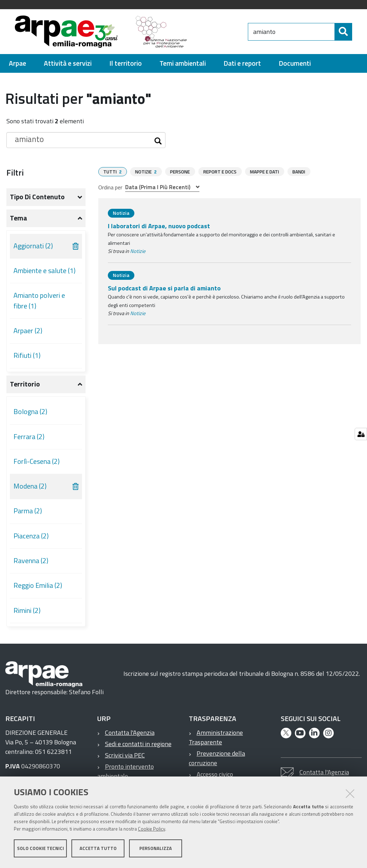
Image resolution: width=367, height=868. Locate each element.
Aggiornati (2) (33, 249)
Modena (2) (30, 489)
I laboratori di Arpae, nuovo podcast (159, 229)
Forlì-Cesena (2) (37, 465)
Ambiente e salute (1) (45, 274)
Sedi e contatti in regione (138, 747)
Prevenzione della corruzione (217, 761)
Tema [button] (19, 221)
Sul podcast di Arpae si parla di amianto (164, 291)
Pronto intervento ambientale (126, 774)
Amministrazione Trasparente (216, 740)
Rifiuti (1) (27, 359)
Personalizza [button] (156, 850)
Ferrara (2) (29, 440)
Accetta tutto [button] (98, 850)
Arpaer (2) (28, 334)
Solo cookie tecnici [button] (40, 850)
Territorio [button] (25, 387)
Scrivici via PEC (125, 758)
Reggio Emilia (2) (38, 589)
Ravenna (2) (31, 564)
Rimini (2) (27, 614)
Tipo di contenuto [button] (37, 200)
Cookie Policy (152, 830)
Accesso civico (215, 777)
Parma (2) (28, 514)
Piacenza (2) (31, 539)
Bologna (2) (30, 415)
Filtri (15, 176)
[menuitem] (18, 67)
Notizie (138, 254)
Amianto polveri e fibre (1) (39, 304)
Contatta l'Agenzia (130, 736)
